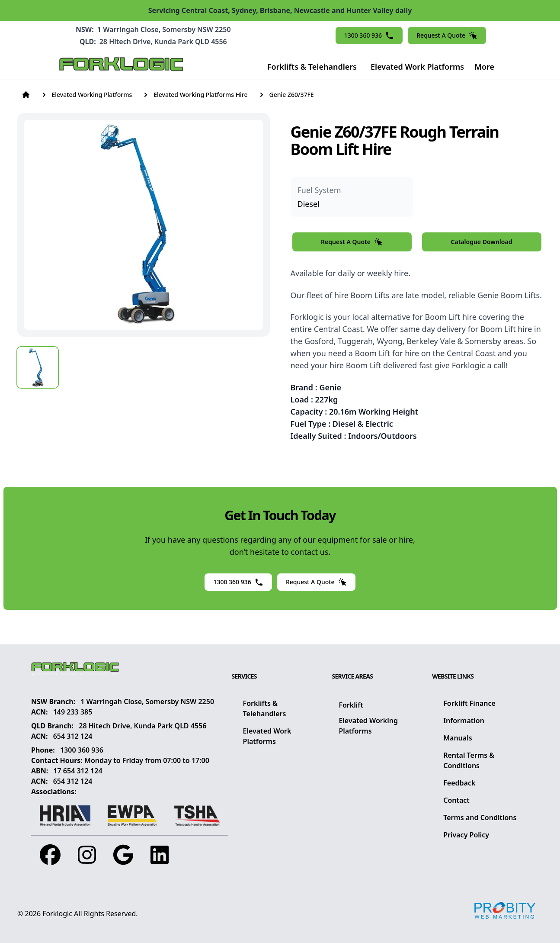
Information (464, 721)
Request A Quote (447, 35)
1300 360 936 (82, 750)
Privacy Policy (466, 835)
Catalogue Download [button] (482, 242)
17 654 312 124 (78, 771)
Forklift (351, 705)
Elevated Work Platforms (417, 67)
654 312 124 (73, 736)
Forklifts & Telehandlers (312, 67)
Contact (456, 800)
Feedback (459, 783)
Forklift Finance (469, 703)
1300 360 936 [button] (369, 35)
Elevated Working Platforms (368, 726)
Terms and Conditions (480, 817)
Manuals (458, 738)
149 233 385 (73, 712)
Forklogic (57, 914)
